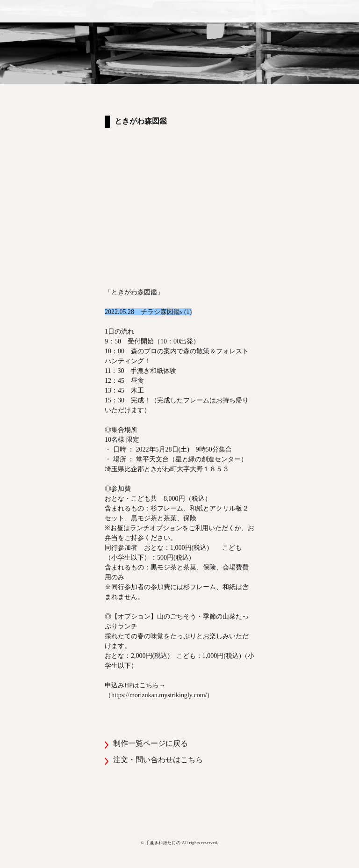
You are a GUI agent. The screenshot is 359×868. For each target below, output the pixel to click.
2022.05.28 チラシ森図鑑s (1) (148, 312)
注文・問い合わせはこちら (158, 760)
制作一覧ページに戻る (151, 743)
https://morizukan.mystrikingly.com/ (159, 695)
